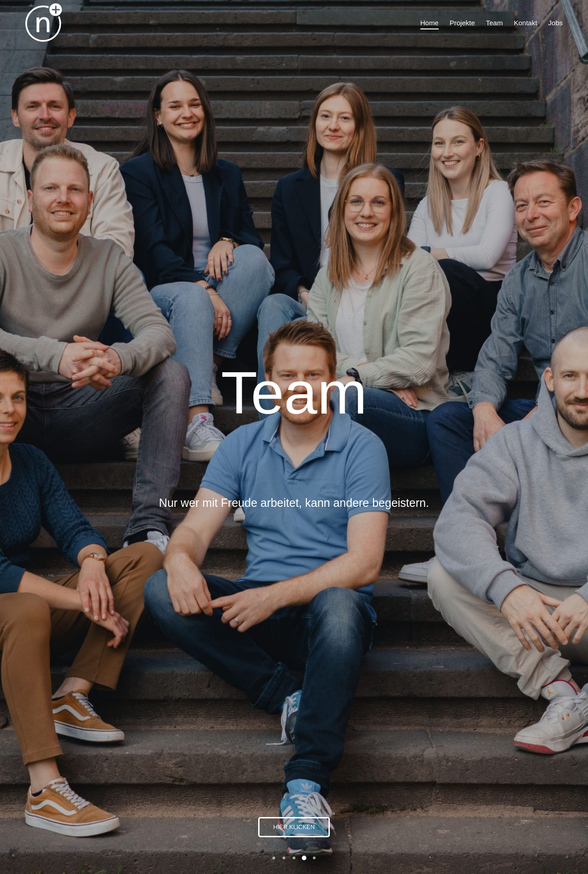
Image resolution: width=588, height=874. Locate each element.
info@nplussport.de (466, 754)
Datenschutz (457, 807)
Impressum (455, 798)
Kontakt (449, 788)
